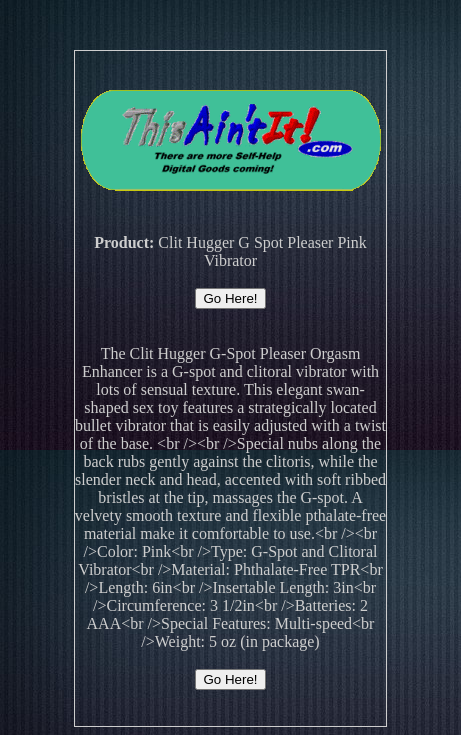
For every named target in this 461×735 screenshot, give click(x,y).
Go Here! (230, 298)
